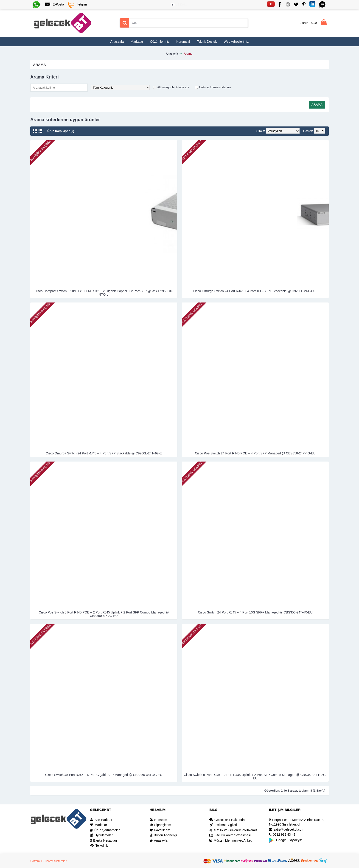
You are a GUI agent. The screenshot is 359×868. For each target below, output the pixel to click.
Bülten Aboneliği (163, 835)
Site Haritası (101, 820)
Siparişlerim (160, 825)
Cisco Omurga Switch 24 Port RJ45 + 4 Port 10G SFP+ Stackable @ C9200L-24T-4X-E (255, 291)
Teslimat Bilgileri (223, 825)
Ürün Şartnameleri (105, 830)
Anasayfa (158, 841)
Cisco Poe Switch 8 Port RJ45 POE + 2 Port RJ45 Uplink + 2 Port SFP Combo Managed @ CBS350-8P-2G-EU (104, 614)
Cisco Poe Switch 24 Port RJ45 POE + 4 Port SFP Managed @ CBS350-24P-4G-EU (255, 453)
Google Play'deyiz (285, 840)
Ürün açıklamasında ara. (215, 87)
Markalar (98, 825)
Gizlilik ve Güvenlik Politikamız (233, 830)
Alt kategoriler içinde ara (173, 87)
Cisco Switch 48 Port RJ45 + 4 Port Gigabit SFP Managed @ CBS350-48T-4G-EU (104, 775)
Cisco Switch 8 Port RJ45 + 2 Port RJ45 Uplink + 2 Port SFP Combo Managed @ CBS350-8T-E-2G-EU (255, 777)
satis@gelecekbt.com (287, 830)
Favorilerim (160, 830)
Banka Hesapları (104, 841)
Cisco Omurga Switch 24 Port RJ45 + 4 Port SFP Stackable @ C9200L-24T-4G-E (104, 453)
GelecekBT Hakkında (227, 820)
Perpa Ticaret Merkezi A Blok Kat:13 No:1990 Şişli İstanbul (296, 822)
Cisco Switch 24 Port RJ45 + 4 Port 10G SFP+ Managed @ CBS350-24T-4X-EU (255, 612)
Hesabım (158, 820)
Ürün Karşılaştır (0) (61, 131)
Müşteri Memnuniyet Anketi (231, 841)
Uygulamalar (101, 835)
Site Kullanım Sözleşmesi (230, 835)
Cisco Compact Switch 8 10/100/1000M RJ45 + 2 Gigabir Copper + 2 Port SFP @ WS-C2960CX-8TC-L (104, 293)
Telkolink (99, 846)
